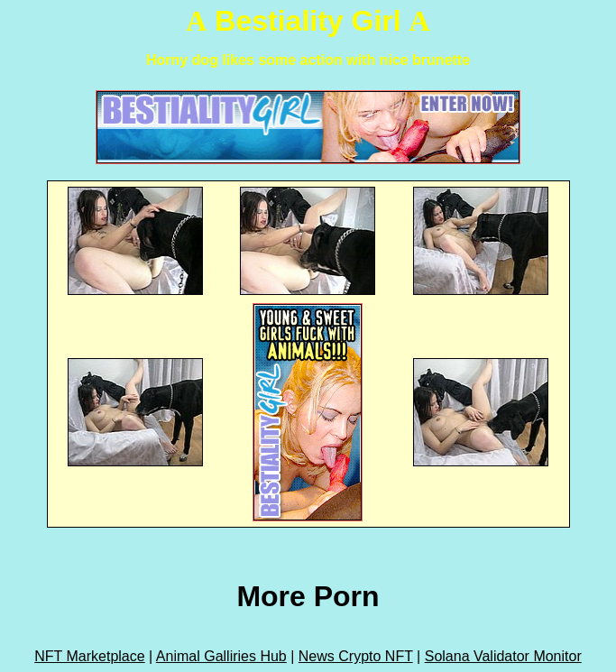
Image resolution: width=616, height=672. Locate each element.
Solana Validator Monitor (503, 656)
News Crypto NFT (356, 656)
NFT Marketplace (89, 656)
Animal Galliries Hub (221, 656)
